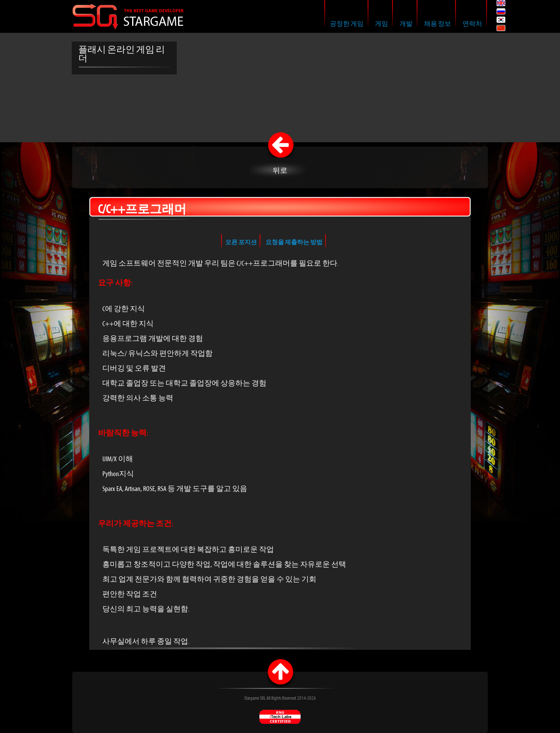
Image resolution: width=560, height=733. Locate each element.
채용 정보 (437, 24)
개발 (406, 24)
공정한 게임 (347, 24)
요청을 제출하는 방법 (294, 243)
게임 (381, 24)
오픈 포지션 (241, 243)
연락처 (472, 24)
